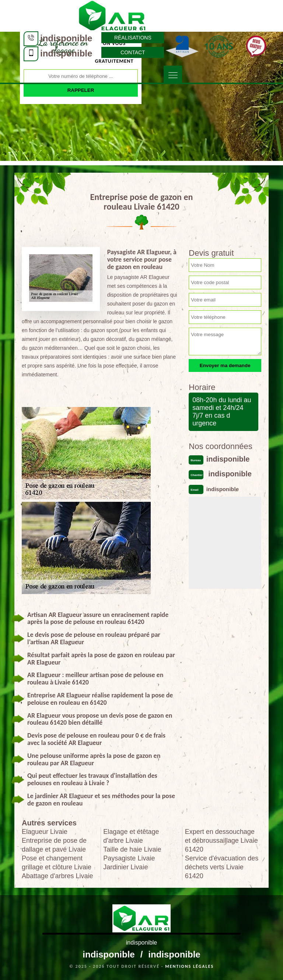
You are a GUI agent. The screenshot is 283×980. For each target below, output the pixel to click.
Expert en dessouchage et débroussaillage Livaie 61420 (221, 841)
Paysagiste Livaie (129, 858)
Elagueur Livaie (45, 832)
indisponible (66, 38)
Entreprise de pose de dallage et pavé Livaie (54, 845)
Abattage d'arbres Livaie (57, 876)
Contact (133, 52)
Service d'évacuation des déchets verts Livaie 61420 (222, 867)
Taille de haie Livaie (132, 849)
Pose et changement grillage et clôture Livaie (57, 863)
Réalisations (133, 38)
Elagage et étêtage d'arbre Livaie (131, 836)
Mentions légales (189, 966)
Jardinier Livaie (125, 867)
